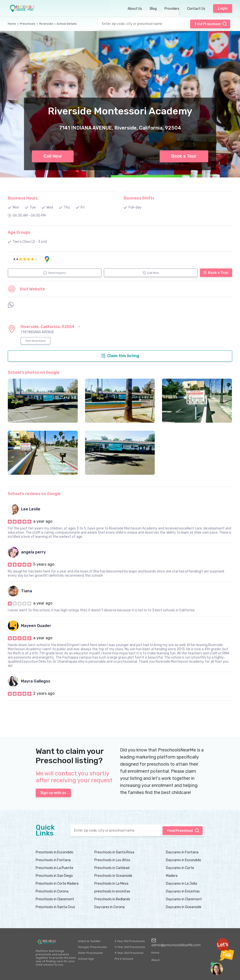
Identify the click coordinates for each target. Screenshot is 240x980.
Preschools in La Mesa (111, 884)
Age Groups (19, 232)
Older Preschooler (91, 953)
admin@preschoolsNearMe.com (176, 943)
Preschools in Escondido (55, 852)
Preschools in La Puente (55, 868)
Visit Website (26, 289)
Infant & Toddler (89, 941)
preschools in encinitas (112, 891)
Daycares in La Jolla (181, 884)
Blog (153, 9)
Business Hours (23, 198)
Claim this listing (120, 356)
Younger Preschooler (93, 947)
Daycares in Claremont (184, 899)
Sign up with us (53, 793)
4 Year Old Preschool (129, 953)
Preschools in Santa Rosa (114, 852)
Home (12, 24)
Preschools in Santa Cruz (55, 907)
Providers (172, 9)
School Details (67, 24)
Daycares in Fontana (182, 852)
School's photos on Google (34, 372)
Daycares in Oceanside (184, 907)
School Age (86, 959)
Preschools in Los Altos (112, 860)
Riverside (46, 24)
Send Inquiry (55, 273)
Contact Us (196, 9)
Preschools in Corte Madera (57, 884)
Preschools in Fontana (53, 860)
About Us (135, 9)
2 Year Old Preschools (130, 941)
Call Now (53, 156)
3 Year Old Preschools (130, 947)
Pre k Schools (124, 959)
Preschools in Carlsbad (112, 868)
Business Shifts (139, 198)
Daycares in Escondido (184, 860)
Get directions (36, 341)
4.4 (16, 259)
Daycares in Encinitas (183, 891)
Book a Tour (184, 156)
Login (223, 8)
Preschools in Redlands (112, 899)
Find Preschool (211, 24)
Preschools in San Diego (54, 876)
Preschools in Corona (52, 891)
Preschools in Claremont (55, 899)
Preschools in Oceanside (113, 876)
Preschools (28, 24)
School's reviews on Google (34, 494)
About (155, 960)
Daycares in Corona (109, 907)
